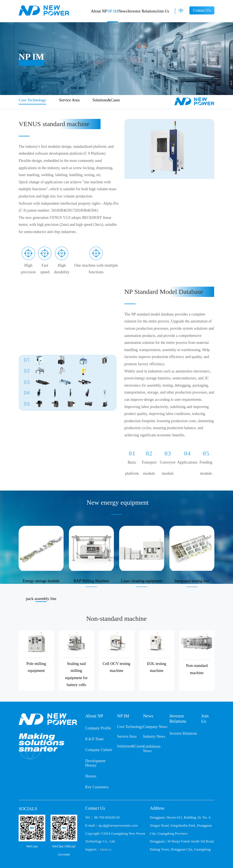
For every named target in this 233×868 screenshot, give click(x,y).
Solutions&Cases (106, 100)
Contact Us (202, 10)
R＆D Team (94, 739)
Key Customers (97, 787)
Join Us (163, 11)
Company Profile (98, 728)
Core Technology (32, 100)
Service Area (69, 100)
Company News (155, 727)
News (123, 11)
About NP (99, 11)
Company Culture (99, 750)
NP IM (113, 11)
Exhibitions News (152, 749)
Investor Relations (142, 11)
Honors (91, 776)
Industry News (154, 736)
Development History (95, 763)
